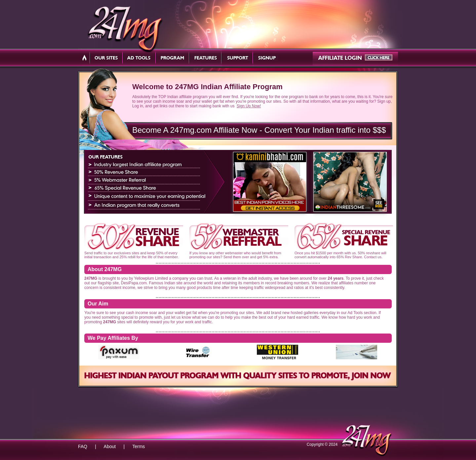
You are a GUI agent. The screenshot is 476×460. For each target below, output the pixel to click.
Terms (139, 446)
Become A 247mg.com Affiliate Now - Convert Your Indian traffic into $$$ (259, 130)
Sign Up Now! (249, 106)
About (110, 446)
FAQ (83, 446)
